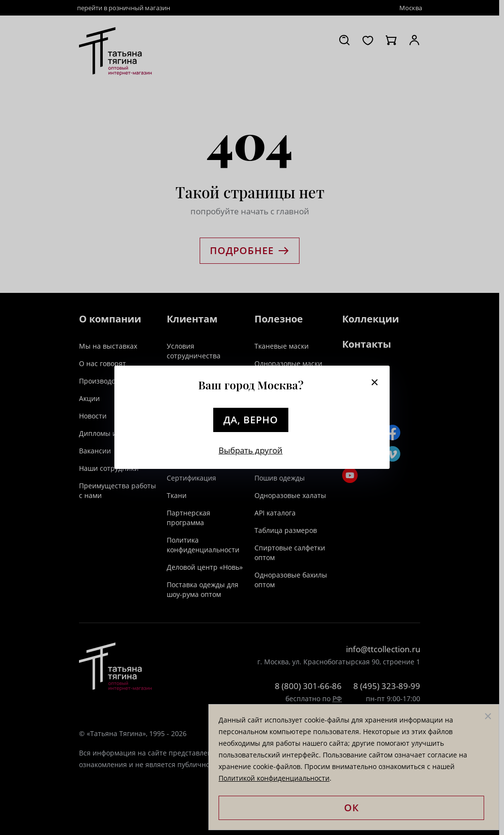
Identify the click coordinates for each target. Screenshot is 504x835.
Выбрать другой (251, 450)
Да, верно (251, 420)
